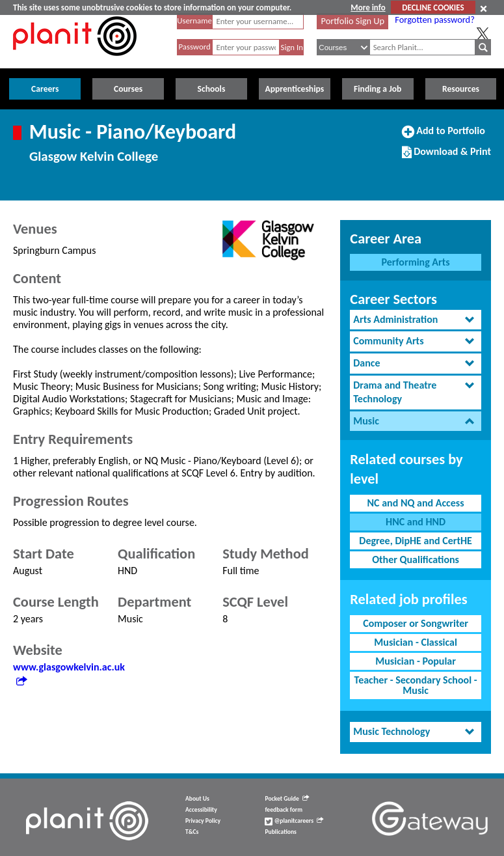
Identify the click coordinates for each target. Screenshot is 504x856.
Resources (461, 89)
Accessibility (201, 810)
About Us (197, 799)
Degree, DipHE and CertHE (416, 541)
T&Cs (192, 832)
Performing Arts (416, 262)
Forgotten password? (434, 20)
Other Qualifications (416, 559)
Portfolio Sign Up (353, 21)
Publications (280, 832)
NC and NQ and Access (416, 503)
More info (368, 7)
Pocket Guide (286, 799)
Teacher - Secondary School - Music (416, 685)
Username (194, 21)
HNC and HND (416, 522)
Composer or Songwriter (416, 623)
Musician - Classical (416, 642)
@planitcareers (294, 821)
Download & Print (446, 157)
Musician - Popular (416, 661)
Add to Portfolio (444, 136)
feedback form (284, 810)
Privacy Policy (203, 821)
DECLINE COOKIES (433, 7)
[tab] (416, 320)
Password (194, 47)
